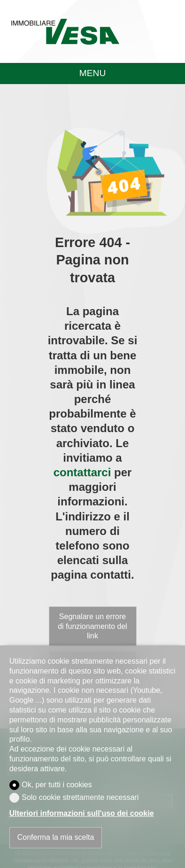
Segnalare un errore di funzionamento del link (92, 626)
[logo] (65, 31)
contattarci (82, 472)
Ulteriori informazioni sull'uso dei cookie (82, 813)
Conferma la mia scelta (56, 837)
